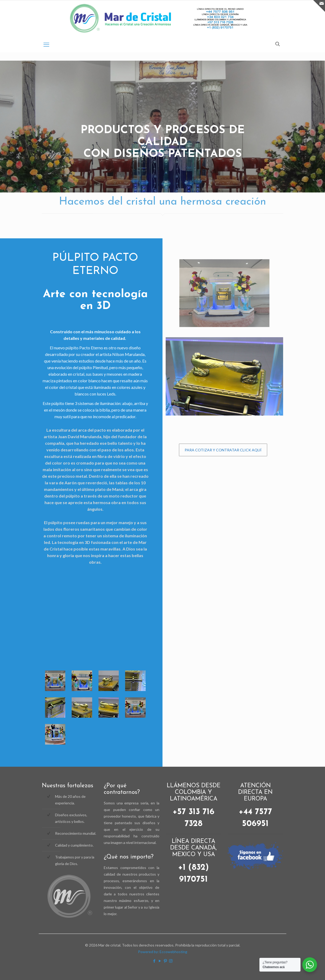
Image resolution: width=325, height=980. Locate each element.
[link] (224, 298)
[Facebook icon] (154, 961)
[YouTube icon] (160, 961)
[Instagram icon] (171, 961)
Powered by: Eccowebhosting (163, 952)
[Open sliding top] (319, 6)
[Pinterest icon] (165, 961)
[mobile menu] (46, 45)
